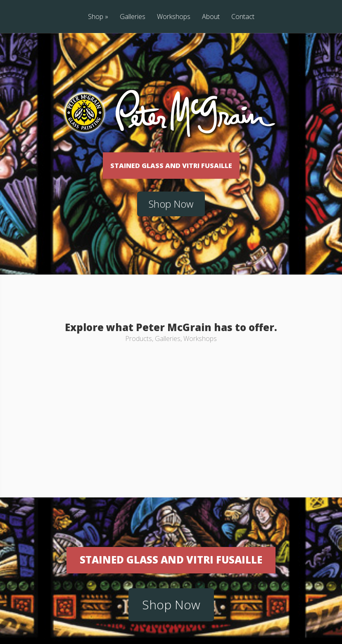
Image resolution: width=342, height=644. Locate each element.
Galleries (133, 17)
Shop (98, 17)
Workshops (174, 17)
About (211, 17)
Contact (243, 17)
